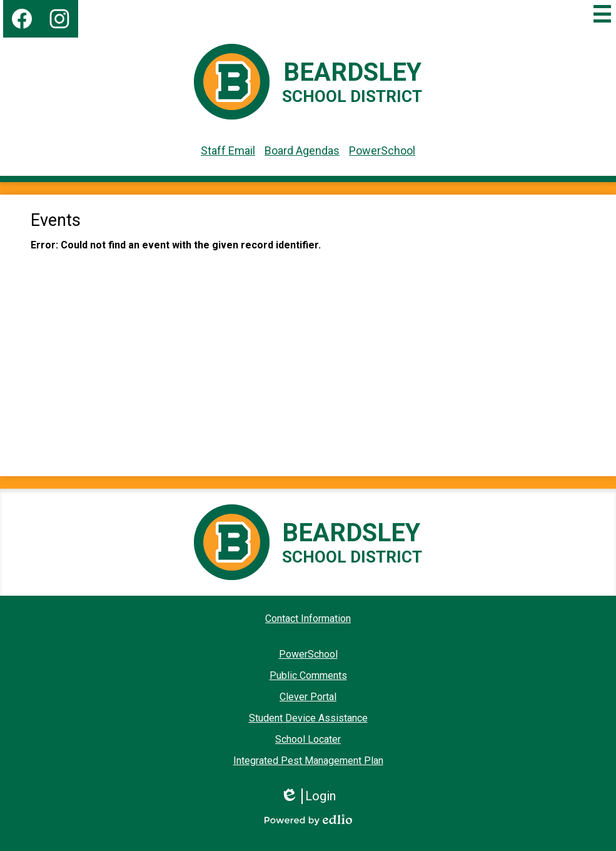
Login (308, 796)
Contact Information (308, 619)
